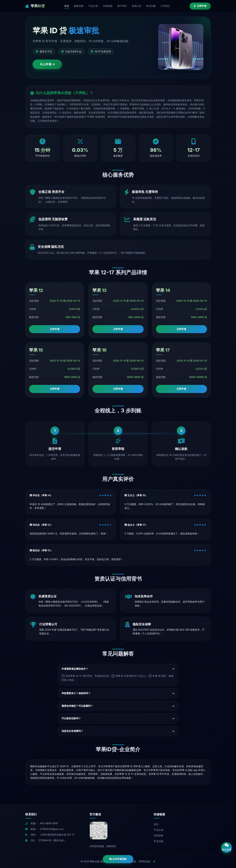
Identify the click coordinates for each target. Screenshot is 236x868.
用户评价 (122, 6)
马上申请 (47, 64)
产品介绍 (93, 6)
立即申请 (200, 6)
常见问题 (151, 6)
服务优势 (79, 6)
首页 (67, 6)
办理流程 (108, 6)
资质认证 (137, 6)
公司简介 (165, 6)
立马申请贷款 (118, 859)
